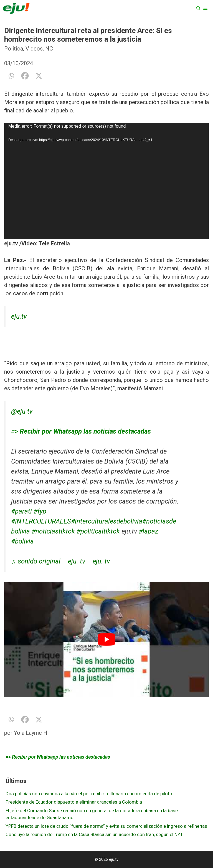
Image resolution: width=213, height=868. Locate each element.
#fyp (40, 511)
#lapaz (149, 531)
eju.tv (19, 316)
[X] (39, 76)
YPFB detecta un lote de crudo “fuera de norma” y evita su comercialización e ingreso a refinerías (106, 826)
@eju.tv (22, 411)
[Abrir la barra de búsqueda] (198, 8)
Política (14, 49)
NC (49, 49)
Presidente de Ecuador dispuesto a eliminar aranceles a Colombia (74, 802)
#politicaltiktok (98, 531)
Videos (34, 49)
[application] (106, 181)
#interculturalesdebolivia (107, 521)
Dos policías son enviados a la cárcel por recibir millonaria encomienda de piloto (89, 794)
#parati (21, 511)
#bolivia (22, 541)
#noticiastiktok (53, 531)
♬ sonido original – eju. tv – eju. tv (60, 561)
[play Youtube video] (106, 639)
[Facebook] (25, 76)
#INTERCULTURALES (41, 521)
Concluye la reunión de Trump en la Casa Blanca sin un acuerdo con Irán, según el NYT (94, 834)
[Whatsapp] (11, 76)
